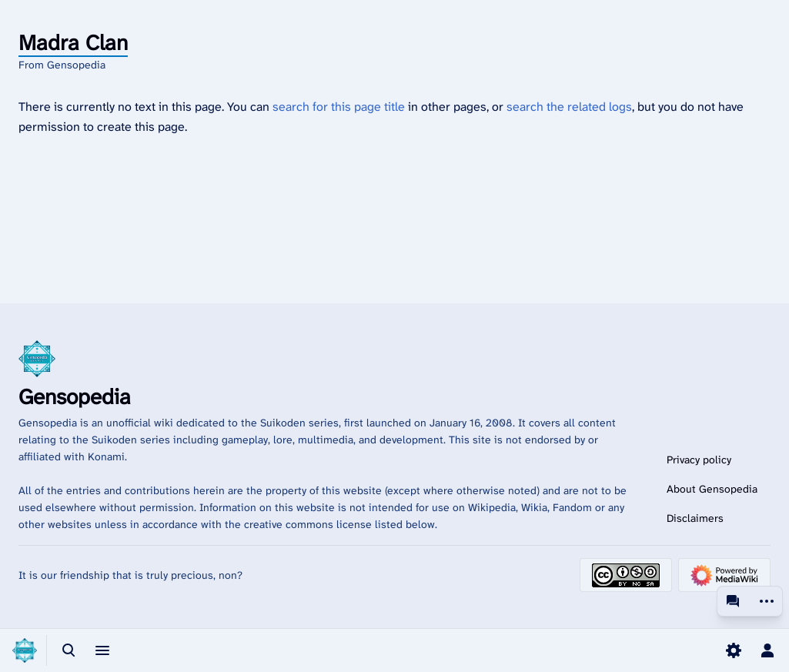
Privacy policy (699, 460)
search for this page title (339, 107)
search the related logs (569, 107)
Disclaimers (695, 518)
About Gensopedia (712, 489)
